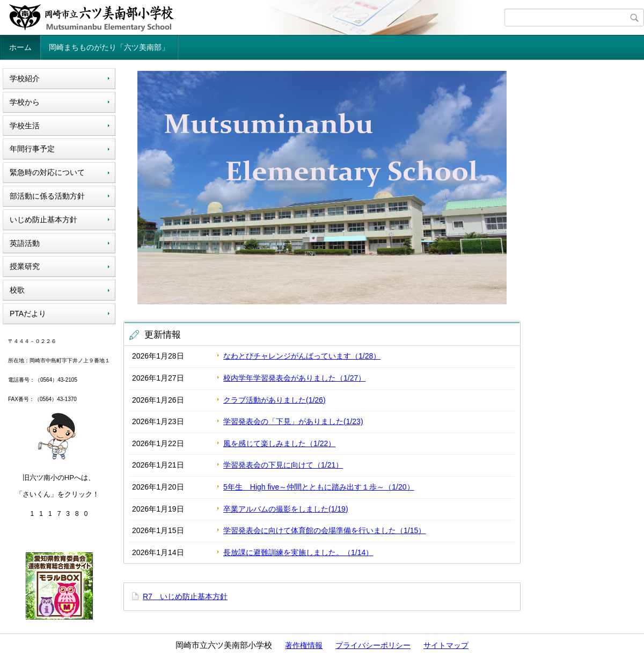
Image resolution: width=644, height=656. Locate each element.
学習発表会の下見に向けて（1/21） (283, 465)
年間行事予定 (32, 149)
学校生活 (25, 126)
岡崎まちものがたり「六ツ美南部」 (109, 47)
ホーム (20, 47)
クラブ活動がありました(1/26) (275, 400)
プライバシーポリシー (373, 645)
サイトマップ (446, 645)
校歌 (17, 290)
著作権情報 (304, 645)
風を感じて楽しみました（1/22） (279, 443)
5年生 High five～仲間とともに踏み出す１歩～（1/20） (319, 487)
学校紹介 (25, 78)
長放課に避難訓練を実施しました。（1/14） (298, 552)
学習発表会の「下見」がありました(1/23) (293, 421)
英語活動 (25, 243)
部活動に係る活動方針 (47, 196)
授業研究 (25, 266)
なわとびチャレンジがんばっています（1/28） (302, 356)
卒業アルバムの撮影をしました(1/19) (286, 509)
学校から (25, 102)
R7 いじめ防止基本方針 (185, 596)
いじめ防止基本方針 (43, 220)
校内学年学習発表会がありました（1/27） (294, 378)
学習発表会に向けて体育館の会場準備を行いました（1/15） (324, 530)
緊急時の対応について (47, 172)
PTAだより (28, 314)
